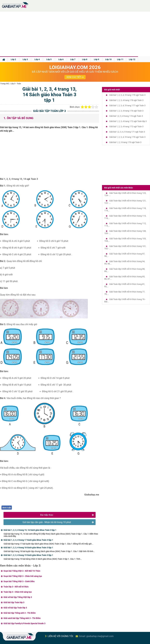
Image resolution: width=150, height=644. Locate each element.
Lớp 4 (37, 59)
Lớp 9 (97, 59)
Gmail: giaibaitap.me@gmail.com (96, 636)
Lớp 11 (120, 59)
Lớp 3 (25, 59)
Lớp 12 (132, 59)
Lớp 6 (61, 59)
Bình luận (7, 508)
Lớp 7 (73, 59)
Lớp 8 (85, 59)
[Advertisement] (75, 34)
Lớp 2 (13, 59)
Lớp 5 (49, 59)
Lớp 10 (108, 59)
